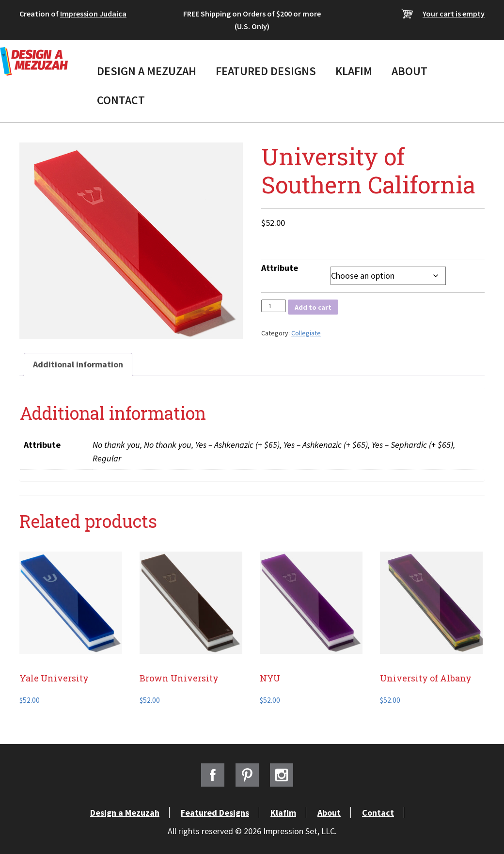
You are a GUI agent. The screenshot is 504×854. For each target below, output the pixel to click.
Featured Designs (266, 71)
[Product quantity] (274, 306)
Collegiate (306, 333)
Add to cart (313, 307)
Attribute (280, 268)
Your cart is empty (454, 14)
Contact (121, 100)
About (409, 71)
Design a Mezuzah (147, 71)
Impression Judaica (93, 14)
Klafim (354, 71)
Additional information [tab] (78, 364)
